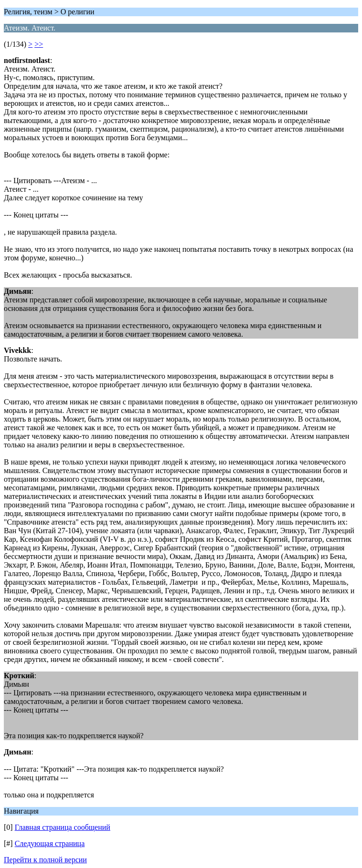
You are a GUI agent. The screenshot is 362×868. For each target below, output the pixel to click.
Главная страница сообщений (63, 827)
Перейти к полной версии (45, 860)
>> (39, 44)
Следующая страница (50, 843)
